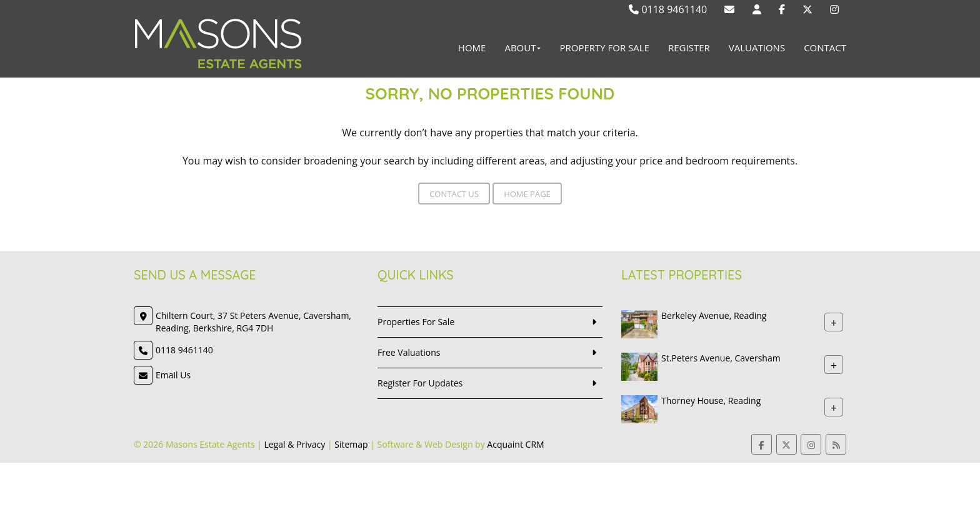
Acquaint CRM (515, 444)
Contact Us (454, 194)
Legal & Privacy (295, 444)
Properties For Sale (416, 322)
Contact (825, 48)
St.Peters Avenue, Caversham (721, 358)
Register (689, 48)
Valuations (757, 48)
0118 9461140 (668, 9)
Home (472, 48)
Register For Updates (420, 383)
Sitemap (351, 444)
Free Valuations (409, 352)
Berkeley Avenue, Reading (714, 315)
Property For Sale (604, 48)
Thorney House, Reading (711, 401)
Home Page (527, 194)
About (522, 48)
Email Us (173, 375)
